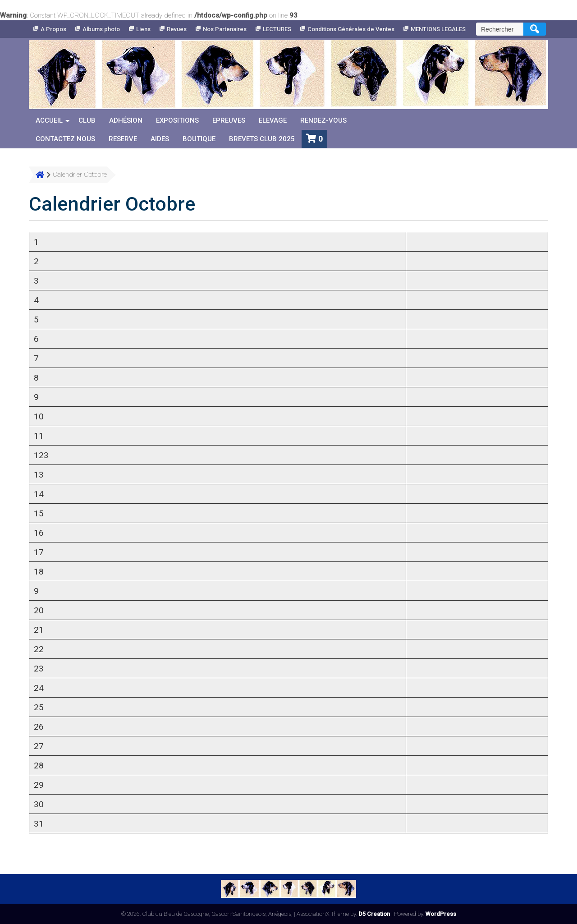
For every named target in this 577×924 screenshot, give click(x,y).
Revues (177, 29)
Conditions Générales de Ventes (351, 29)
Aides (160, 139)
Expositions (177, 120)
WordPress (441, 914)
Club (87, 120)
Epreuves (229, 120)
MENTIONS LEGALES (438, 29)
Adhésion (126, 120)
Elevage (273, 120)
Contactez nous (65, 139)
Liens (143, 29)
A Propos (53, 29)
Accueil (49, 120)
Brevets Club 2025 (262, 139)
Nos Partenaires (225, 29)
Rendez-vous (323, 120)
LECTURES (277, 29)
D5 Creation (374, 914)
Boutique (199, 139)
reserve (123, 139)
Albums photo (101, 29)
